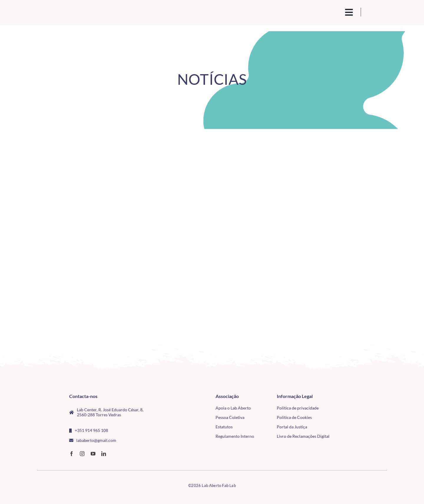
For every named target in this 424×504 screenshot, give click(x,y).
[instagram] (82, 454)
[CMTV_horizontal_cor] (353, 396)
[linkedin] (104, 454)
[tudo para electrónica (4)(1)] (353, 410)
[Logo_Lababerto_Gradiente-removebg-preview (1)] (77, 11)
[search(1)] (329, 12)
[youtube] (93, 454)
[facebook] (72, 454)
